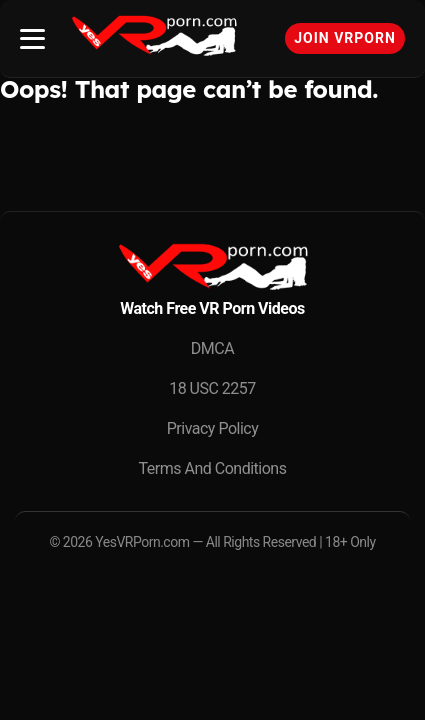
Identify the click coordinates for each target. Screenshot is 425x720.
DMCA (212, 348)
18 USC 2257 (212, 388)
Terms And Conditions (213, 468)
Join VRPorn (345, 38)
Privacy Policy (213, 428)
